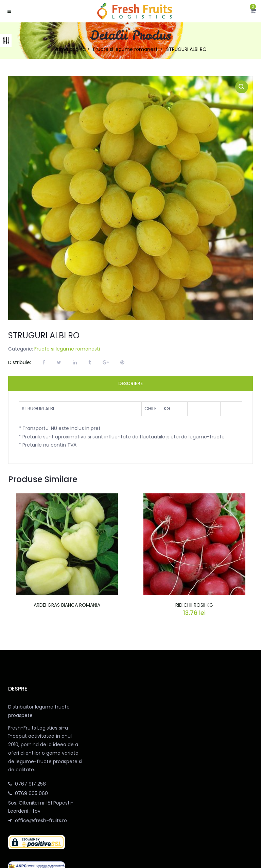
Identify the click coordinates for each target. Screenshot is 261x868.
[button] (253, 11)
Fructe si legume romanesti (126, 49)
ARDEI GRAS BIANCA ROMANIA (67, 605)
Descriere (130, 383)
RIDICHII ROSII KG (194, 605)
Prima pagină (70, 49)
